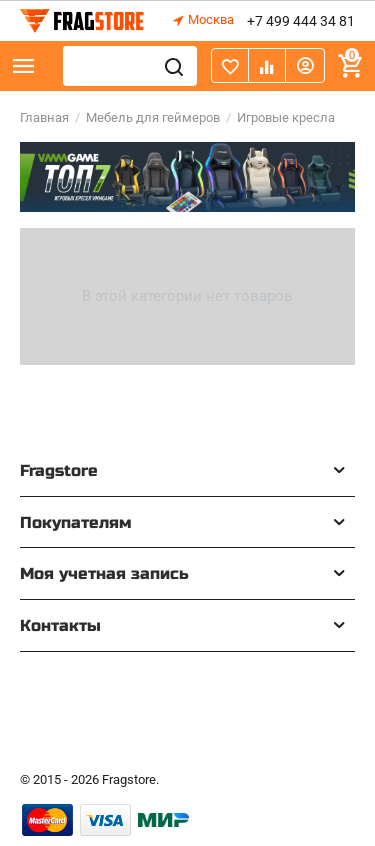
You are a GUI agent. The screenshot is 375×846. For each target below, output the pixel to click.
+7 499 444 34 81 (301, 21)
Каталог (24, 66)
